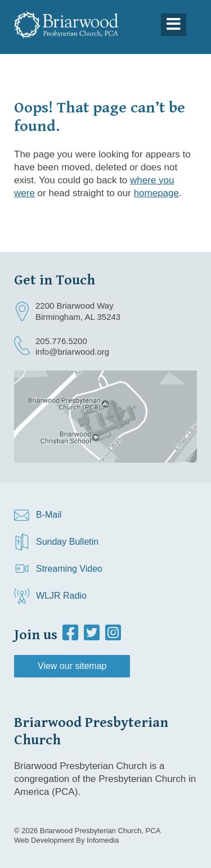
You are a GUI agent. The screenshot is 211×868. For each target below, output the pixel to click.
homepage (156, 193)
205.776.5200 (61, 341)
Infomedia (103, 840)
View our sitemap (72, 666)
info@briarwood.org (72, 352)
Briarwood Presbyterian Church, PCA (100, 831)
